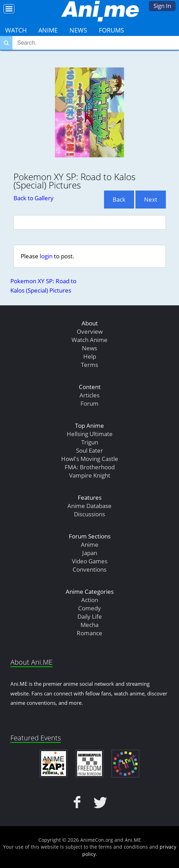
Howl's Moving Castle (90, 459)
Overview (90, 331)
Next (151, 199)
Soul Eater (89, 450)
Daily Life (90, 616)
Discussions (89, 514)
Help (90, 356)
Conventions (89, 569)
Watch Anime (89, 340)
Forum (89, 403)
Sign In (162, 6)
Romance (89, 633)
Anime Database (89, 506)
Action (90, 600)
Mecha (89, 625)
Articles (89, 395)
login (46, 256)
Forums (111, 30)
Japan (90, 553)
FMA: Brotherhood (90, 467)
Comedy (89, 608)
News (78, 30)
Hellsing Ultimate (90, 434)
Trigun (90, 442)
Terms (89, 365)
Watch (16, 30)
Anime (48, 30)
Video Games (90, 561)
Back (119, 199)
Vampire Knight (90, 475)
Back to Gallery (34, 198)
